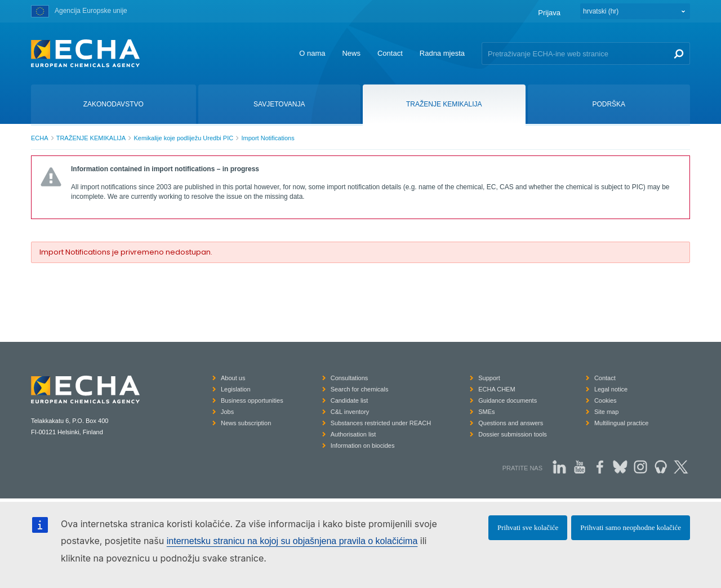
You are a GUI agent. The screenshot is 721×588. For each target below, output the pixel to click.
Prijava (549, 13)
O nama (312, 53)
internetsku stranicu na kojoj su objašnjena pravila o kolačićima (292, 541)
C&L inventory (350, 412)
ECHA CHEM (497, 389)
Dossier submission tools (513, 434)
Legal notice (611, 389)
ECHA (40, 138)
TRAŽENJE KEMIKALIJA (91, 138)
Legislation (236, 389)
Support (489, 378)
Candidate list (350, 400)
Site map (606, 412)
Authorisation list (353, 434)
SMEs (486, 412)
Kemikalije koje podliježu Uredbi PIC (183, 138)
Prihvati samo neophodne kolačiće (631, 527)
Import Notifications (268, 138)
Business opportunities (252, 400)
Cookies (606, 400)
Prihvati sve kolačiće (528, 527)
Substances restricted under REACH (381, 423)
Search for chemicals (360, 389)
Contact (390, 53)
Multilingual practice (622, 423)
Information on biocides (363, 446)
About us (233, 378)
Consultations (350, 378)
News (351, 53)
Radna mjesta (442, 53)
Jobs (227, 412)
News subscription (246, 423)
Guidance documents (508, 400)
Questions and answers (511, 423)
